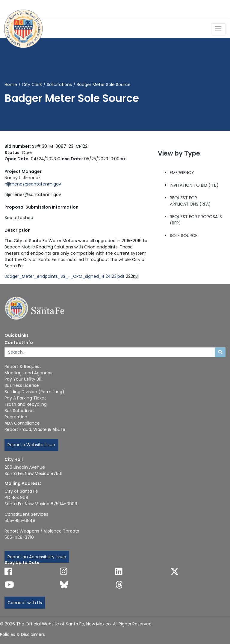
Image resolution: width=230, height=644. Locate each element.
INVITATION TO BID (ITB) (194, 185)
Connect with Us (25, 603)
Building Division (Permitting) (34, 392)
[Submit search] (220, 352)
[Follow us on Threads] (119, 585)
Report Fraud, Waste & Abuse (35, 429)
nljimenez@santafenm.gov (33, 184)
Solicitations (59, 85)
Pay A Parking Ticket (25, 398)
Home (11, 85)
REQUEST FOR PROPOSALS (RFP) (196, 220)
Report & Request (23, 367)
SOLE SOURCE (184, 236)
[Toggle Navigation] (218, 29)
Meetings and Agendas (28, 373)
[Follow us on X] (175, 571)
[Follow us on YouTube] (9, 585)
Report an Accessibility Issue (37, 557)
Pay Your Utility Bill (23, 379)
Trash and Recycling (26, 404)
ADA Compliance (22, 423)
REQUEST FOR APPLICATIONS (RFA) (190, 201)
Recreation (16, 417)
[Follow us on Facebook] (8, 571)
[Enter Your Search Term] (110, 352)
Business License (22, 385)
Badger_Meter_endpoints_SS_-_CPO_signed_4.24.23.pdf (65, 276)
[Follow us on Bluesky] (64, 585)
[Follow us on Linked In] (119, 571)
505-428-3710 (19, 537)
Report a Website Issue (31, 445)
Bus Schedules (19, 411)
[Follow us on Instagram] (64, 571)
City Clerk (32, 85)
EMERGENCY (182, 173)
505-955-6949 (20, 521)
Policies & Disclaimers (22, 634)
